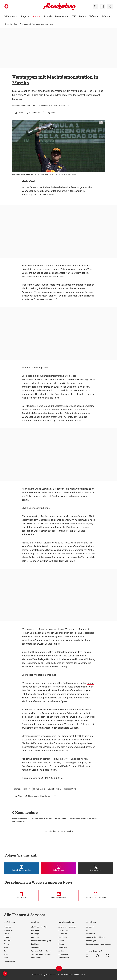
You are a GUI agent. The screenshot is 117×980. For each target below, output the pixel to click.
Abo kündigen (91, 941)
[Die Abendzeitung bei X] (96, 868)
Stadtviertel (8, 930)
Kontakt (61, 944)
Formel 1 (27, 789)
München (7, 927)
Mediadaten (63, 947)
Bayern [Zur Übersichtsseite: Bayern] (25, 16)
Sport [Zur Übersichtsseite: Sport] (35, 16)
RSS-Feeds (35, 937)
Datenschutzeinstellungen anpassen (99, 944)
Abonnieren (63, 934)
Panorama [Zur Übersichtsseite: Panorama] (61, 16)
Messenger (35, 934)
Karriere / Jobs (64, 930)
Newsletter (35, 930)
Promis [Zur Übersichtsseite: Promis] (48, 16)
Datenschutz (90, 934)
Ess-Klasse (35, 944)
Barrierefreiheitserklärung (95, 937)
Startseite (8, 24)
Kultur (6, 954)
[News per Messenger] (21, 895)
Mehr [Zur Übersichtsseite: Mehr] (105, 16)
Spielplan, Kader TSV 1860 (41, 954)
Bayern (7, 934)
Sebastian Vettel (86, 492)
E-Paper (61, 941)
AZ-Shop (62, 951)
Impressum (90, 927)
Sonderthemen (64, 958)
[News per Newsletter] (58, 895)
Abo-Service (63, 937)
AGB (87, 930)
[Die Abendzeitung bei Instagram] (58, 868)
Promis (7, 944)
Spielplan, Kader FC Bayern (41, 951)
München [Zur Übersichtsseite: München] (10, 16)
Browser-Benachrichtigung (41, 941)
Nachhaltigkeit (9, 961)
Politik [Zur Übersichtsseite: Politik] (82, 16)
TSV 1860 (7, 941)
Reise (6, 958)
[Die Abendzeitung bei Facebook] (21, 868)
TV (5, 951)
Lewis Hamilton (46, 195)
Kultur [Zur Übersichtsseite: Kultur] (93, 16)
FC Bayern (8, 937)
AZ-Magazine (63, 954)
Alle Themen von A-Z (39, 927)
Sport (16, 24)
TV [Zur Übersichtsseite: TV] (74, 16)
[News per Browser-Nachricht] (96, 895)
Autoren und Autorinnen (67, 927)
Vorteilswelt (36, 947)
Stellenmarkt (36, 958)
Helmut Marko (39, 789)
